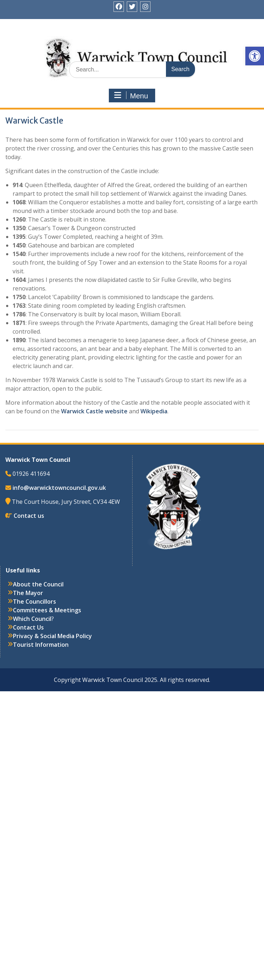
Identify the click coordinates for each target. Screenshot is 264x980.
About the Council (38, 584)
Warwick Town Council (135, 45)
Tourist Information (41, 645)
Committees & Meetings (47, 610)
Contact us (29, 516)
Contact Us (28, 627)
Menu (131, 96)
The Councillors (34, 602)
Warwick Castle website (95, 411)
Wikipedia (154, 411)
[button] (255, 56)
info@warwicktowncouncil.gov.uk (59, 488)
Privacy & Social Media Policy (52, 636)
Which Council (32, 619)
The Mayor (28, 593)
